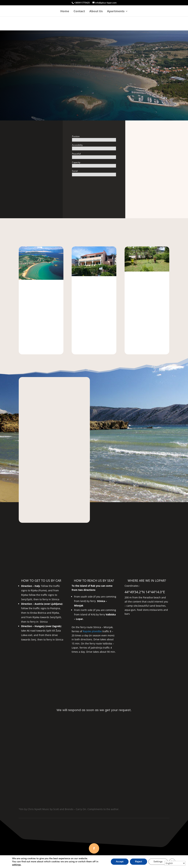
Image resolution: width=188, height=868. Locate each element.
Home (65, 12)
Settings (158, 862)
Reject (138, 862)
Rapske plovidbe (92, 631)
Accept (119, 862)
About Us (96, 12)
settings (16, 865)
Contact (79, 12)
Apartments (116, 12)
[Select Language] (175, 863)
